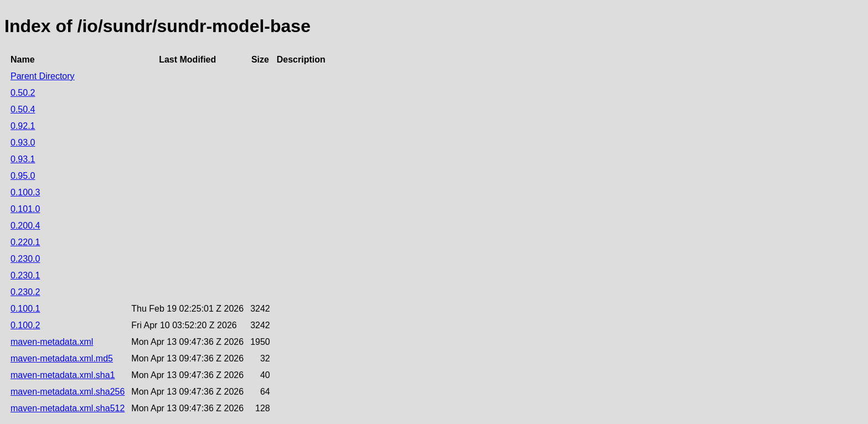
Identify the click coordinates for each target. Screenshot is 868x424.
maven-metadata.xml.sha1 (63, 375)
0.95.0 (23, 176)
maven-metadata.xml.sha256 (68, 392)
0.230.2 (25, 292)
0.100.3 (25, 192)
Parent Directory (43, 76)
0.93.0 (23, 143)
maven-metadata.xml (52, 342)
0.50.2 (23, 93)
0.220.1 (25, 242)
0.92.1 (23, 126)
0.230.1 (25, 275)
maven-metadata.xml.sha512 (68, 408)
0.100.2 (25, 325)
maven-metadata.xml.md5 (62, 358)
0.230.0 (25, 259)
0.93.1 (23, 159)
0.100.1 (25, 309)
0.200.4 (25, 226)
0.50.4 (23, 109)
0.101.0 (25, 209)
